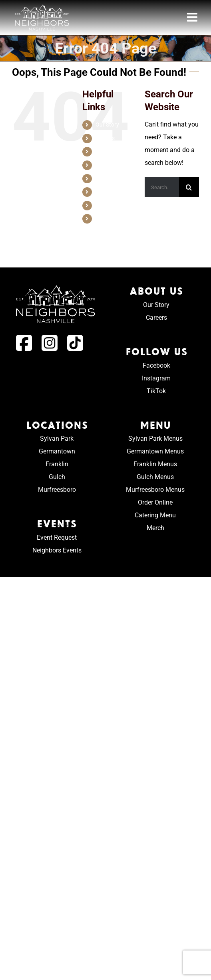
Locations (108, 151)
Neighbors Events (57, 550)
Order (103, 205)
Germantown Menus (155, 451)
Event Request (57, 538)
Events (104, 178)
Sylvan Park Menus (155, 439)
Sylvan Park (57, 439)
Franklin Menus (155, 464)
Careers (105, 138)
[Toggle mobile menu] (193, 17)
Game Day (108, 192)
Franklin (57, 464)
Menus (104, 165)
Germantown (57, 451)
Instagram (156, 378)
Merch (103, 218)
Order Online (155, 502)
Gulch (57, 477)
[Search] (189, 187)
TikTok (156, 391)
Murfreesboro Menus (155, 490)
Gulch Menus (155, 477)
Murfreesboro (57, 490)
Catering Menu (155, 515)
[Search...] (162, 187)
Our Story (107, 125)
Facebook (156, 365)
